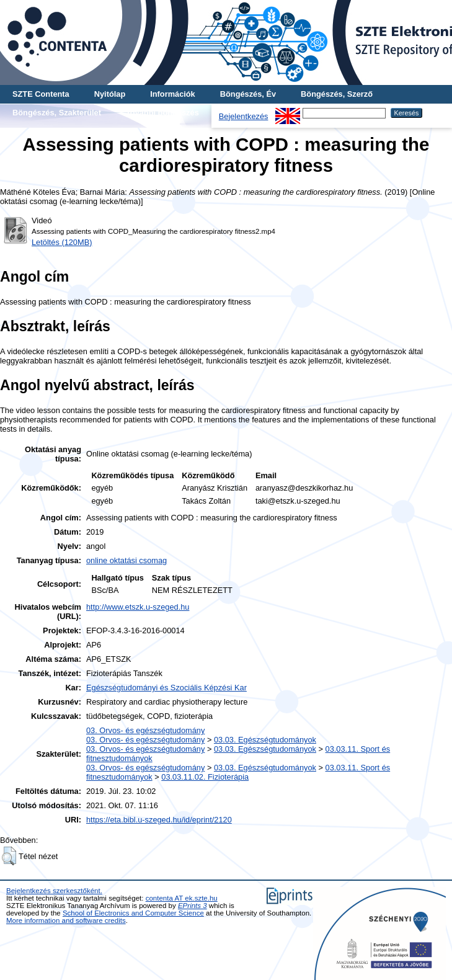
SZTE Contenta (41, 94)
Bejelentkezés (244, 116)
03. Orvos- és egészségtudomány (145, 730)
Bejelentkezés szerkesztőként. (54, 891)
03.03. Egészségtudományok (265, 740)
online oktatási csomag (126, 560)
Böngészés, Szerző (337, 94)
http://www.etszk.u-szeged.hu (138, 607)
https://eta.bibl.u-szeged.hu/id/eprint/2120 (159, 820)
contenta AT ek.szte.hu (182, 898)
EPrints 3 (193, 906)
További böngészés (162, 113)
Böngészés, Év (248, 94)
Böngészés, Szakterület (57, 113)
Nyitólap (110, 94)
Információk (173, 94)
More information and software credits (66, 920)
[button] (9, 856)
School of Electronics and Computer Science (133, 913)
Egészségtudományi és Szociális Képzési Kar (166, 688)
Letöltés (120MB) (62, 242)
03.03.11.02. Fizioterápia (205, 777)
